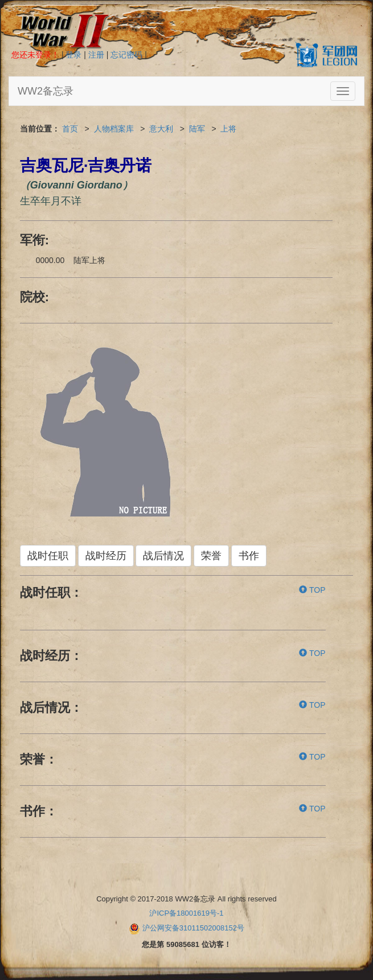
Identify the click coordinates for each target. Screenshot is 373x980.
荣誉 (211, 556)
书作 (249, 556)
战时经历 (106, 556)
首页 (70, 129)
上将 (228, 129)
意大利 (161, 129)
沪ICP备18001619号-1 (186, 913)
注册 (96, 55)
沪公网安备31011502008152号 (193, 928)
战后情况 (163, 556)
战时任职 (48, 556)
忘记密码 (126, 55)
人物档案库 (114, 129)
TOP (312, 590)
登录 (73, 55)
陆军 (197, 129)
